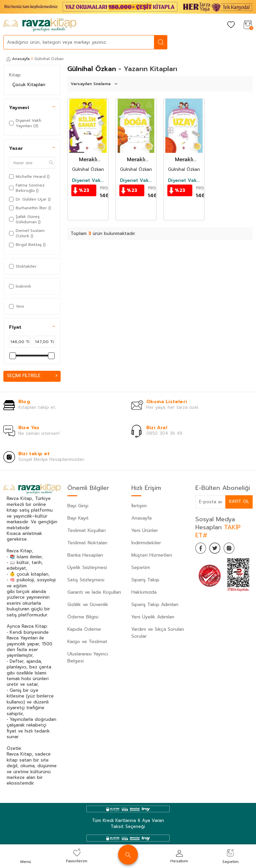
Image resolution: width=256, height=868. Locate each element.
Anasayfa (18, 59)
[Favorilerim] (231, 25)
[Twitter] (219, 550)
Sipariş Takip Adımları (155, 605)
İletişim (139, 506)
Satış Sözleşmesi (86, 580)
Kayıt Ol (239, 502)
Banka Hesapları (85, 555)
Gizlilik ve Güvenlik (88, 605)
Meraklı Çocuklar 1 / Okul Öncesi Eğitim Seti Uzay (184, 160)
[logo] (40, 25)
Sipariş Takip (145, 580)
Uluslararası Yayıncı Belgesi (88, 658)
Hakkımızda (144, 593)
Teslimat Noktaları (87, 543)
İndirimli (20, 286)
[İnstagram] (235, 550)
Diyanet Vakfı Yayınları (88, 181)
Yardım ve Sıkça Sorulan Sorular (158, 633)
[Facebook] (202, 550)
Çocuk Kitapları (29, 85)
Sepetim (141, 568)
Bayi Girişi (78, 506)
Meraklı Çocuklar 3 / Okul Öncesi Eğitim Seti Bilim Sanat (88, 160)
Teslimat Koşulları (86, 531)
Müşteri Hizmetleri (152, 555)
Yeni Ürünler (145, 531)
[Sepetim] (248, 25)
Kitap (15, 75)
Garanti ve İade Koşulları (94, 593)
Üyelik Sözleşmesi (87, 568)
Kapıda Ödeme (84, 630)
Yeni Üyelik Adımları (153, 617)
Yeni (16, 306)
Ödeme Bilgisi (83, 617)
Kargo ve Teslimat (87, 642)
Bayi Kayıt (78, 518)
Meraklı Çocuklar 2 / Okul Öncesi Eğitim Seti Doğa (136, 160)
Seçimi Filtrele (32, 376)
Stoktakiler (23, 266)
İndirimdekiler (146, 543)
